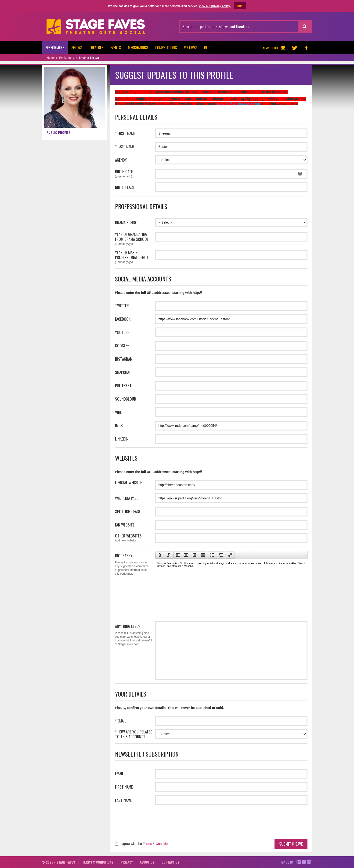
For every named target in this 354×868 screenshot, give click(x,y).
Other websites (134, 538)
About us (147, 862)
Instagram (124, 359)
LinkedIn (122, 439)
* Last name (125, 147)
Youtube (122, 332)
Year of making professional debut (134, 257)
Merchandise (138, 48)
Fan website (125, 525)
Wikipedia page (127, 498)
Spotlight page (128, 511)
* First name (125, 133)
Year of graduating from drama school (134, 239)
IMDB (119, 425)
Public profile (58, 132)
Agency (121, 160)
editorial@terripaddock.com (238, 103)
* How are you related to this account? (134, 734)
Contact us (170, 862)
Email (119, 774)
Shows (77, 48)
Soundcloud (126, 399)
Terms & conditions (98, 862)
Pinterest (123, 386)
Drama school (127, 222)
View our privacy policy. (215, 6)
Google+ (122, 346)
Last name (123, 800)
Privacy (127, 862)
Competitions (166, 48)
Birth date (134, 174)
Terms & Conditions (157, 844)
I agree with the (143, 844)
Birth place (125, 187)
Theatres (96, 48)
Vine (118, 412)
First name (124, 787)
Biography (134, 564)
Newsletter (274, 48)
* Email (121, 721)
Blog (208, 48)
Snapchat (123, 372)
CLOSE (240, 6)
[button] (160, 555)
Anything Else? (134, 635)
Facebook (123, 319)
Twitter (122, 306)
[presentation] (160, 555)
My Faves (190, 48)
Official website (128, 482)
